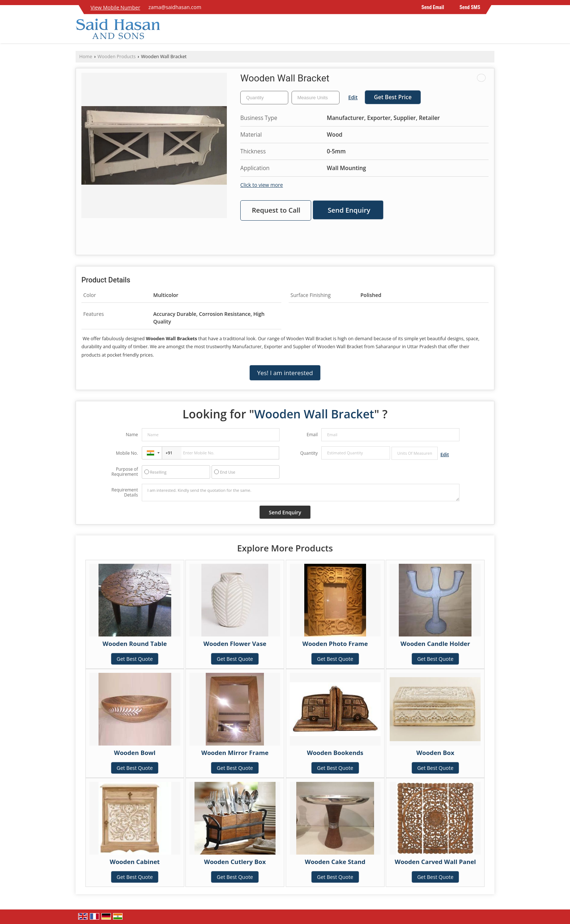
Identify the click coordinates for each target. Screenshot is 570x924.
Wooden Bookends (335, 753)
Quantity (309, 453)
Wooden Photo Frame (335, 644)
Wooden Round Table (135, 644)
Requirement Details (125, 493)
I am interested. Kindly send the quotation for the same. (301, 493)
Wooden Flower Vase (235, 644)
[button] (115, 7)
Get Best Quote (135, 659)
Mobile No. (127, 453)
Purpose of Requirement (125, 472)
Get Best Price (393, 97)
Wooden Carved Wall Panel (435, 862)
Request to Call (276, 210)
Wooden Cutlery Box (235, 862)
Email (312, 435)
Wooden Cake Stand (335, 862)
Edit (353, 97)
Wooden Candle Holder (435, 644)
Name (132, 435)
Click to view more (262, 185)
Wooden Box (435, 753)
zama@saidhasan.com (175, 7)
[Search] (490, 31)
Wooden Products (117, 57)
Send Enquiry (349, 210)
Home (86, 57)
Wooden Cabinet (135, 862)
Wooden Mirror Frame (235, 753)
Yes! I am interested (285, 373)
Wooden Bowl (135, 753)
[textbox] (316, 98)
